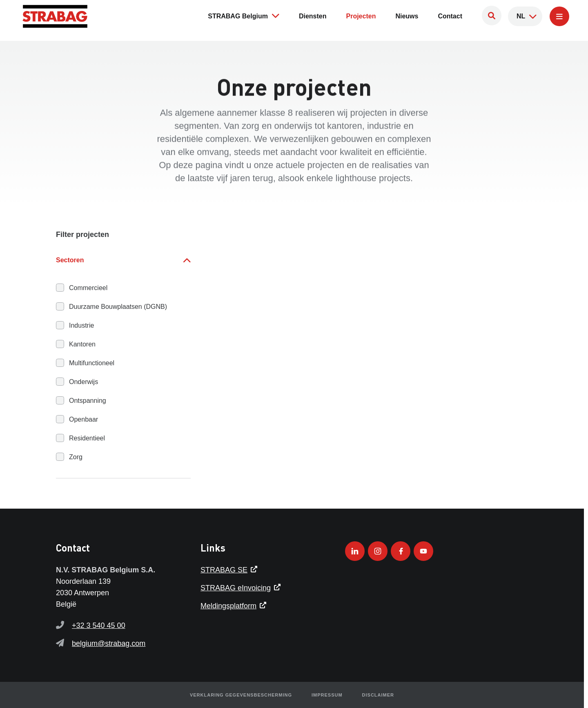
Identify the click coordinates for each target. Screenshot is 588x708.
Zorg (76, 457)
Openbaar (84, 419)
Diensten (313, 16)
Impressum (327, 695)
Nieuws (407, 16)
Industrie (81, 325)
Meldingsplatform (228, 606)
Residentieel (87, 438)
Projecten (361, 16)
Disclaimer (378, 695)
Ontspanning (88, 401)
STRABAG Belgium (244, 16)
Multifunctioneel (92, 363)
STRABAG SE (224, 570)
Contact (450, 16)
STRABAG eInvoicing (236, 588)
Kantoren (82, 344)
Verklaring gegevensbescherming (241, 695)
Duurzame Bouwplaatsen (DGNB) (118, 307)
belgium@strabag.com (109, 643)
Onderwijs (84, 382)
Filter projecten (82, 235)
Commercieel (88, 288)
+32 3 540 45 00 (99, 625)
